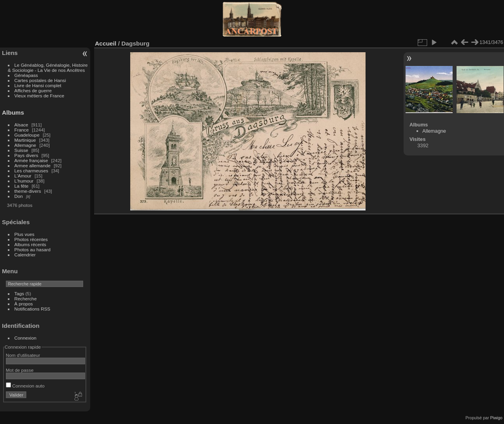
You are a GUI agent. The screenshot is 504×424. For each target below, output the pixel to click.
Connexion (25, 338)
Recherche (26, 299)
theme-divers (28, 191)
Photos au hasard (33, 249)
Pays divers (26, 155)
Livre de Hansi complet (38, 85)
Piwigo (496, 418)
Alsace (21, 125)
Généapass (26, 75)
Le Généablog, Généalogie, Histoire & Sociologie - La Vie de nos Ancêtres (48, 68)
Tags (19, 293)
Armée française (31, 160)
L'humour (24, 181)
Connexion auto (25, 386)
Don (19, 196)
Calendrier (25, 255)
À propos (24, 304)
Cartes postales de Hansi (40, 80)
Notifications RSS (33, 309)
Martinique (25, 140)
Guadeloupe (27, 135)
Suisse (21, 150)
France (22, 130)
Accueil (106, 43)
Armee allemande (33, 165)
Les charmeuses (31, 171)
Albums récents (30, 244)
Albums (13, 112)
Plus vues (25, 234)
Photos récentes (31, 239)
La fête (22, 186)
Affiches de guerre (33, 90)
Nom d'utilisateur (23, 355)
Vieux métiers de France (39, 96)
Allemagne (25, 145)
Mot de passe (20, 370)
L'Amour (23, 176)
